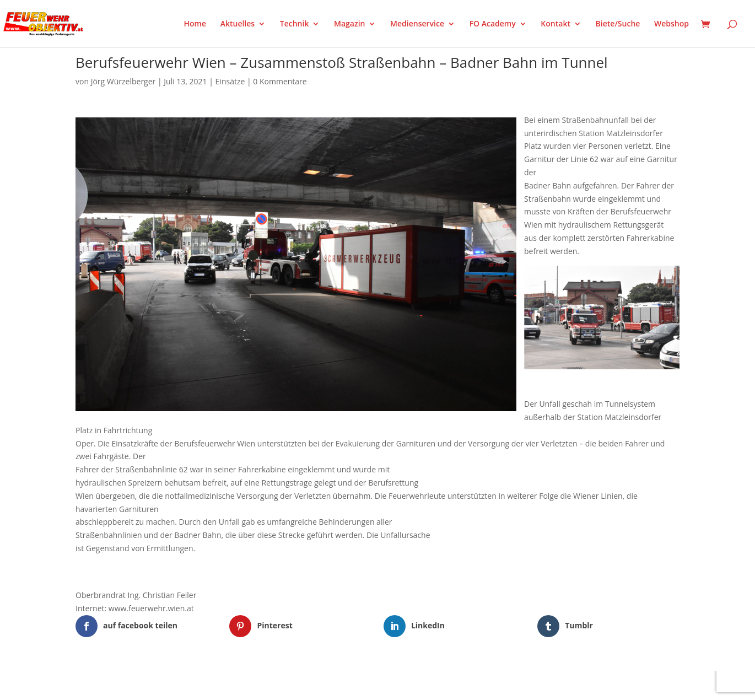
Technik (295, 24)
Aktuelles (238, 24)
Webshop (672, 24)
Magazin (349, 24)
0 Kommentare (280, 81)
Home (195, 24)
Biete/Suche (618, 24)
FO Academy (493, 24)
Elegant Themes (130, 685)
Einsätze (230, 81)
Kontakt (556, 24)
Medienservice (417, 24)
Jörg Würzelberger (123, 81)
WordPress (204, 685)
